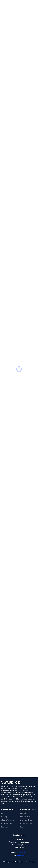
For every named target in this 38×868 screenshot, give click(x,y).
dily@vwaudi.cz (21, 855)
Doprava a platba (26, 820)
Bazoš (22, 827)
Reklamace (5, 827)
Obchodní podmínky (8, 820)
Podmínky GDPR (7, 824)
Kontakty (4, 817)
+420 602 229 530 (22, 853)
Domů (3, 813)
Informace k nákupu (27, 824)
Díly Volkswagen (26, 817)
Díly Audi (23, 813)
